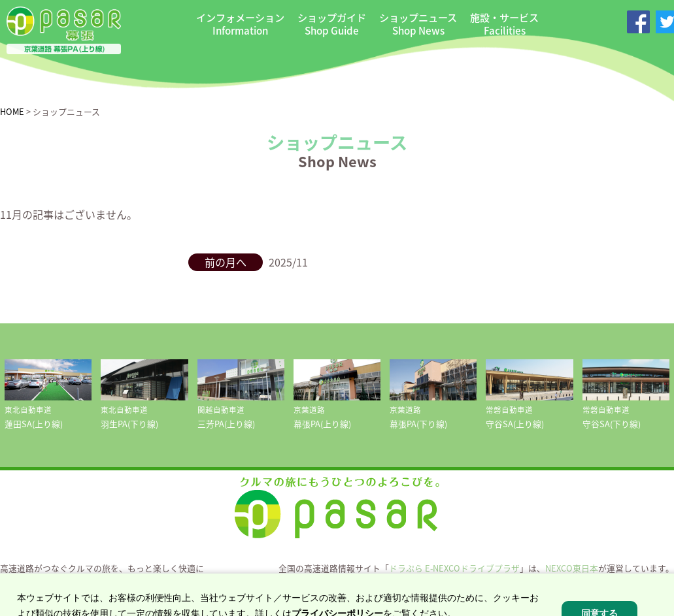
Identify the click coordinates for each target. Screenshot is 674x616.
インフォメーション (240, 24)
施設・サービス (504, 24)
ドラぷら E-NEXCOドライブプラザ (454, 568)
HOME (12, 111)
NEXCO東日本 (572, 568)
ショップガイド (332, 24)
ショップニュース (418, 24)
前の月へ (226, 262)
